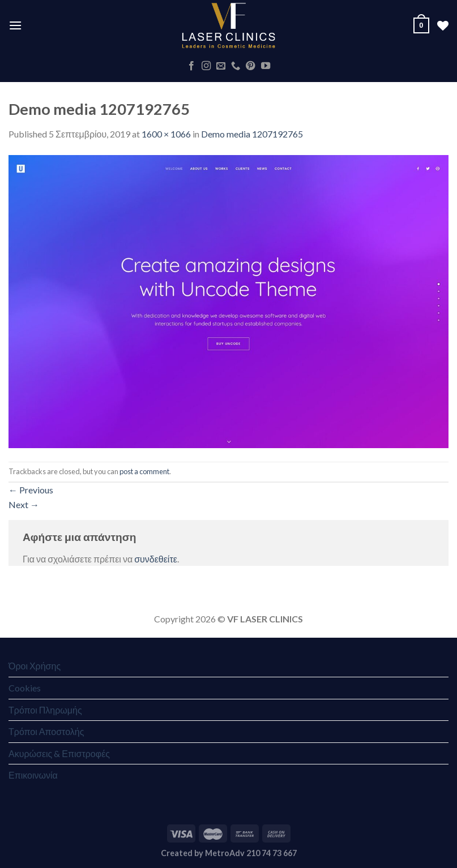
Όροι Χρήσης (35, 666)
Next (24, 504)
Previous (31, 490)
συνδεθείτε (156, 559)
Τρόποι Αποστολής (46, 731)
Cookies (25, 688)
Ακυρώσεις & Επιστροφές (59, 753)
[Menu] (15, 25)
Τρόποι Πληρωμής (45, 710)
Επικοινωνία (33, 775)
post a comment (144, 471)
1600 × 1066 (166, 134)
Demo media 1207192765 (252, 134)
